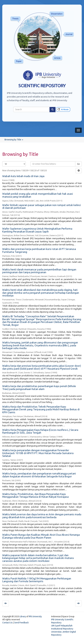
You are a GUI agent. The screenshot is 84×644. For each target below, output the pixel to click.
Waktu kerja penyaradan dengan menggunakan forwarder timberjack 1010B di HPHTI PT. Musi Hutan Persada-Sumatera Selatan (38, 453)
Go (78, 164)
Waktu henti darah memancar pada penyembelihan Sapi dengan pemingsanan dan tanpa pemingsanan (39, 271)
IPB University (35, 616)
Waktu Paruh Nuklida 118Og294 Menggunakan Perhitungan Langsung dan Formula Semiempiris (37, 580)
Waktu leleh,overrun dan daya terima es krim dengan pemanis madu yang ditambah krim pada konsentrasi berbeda (42, 516)
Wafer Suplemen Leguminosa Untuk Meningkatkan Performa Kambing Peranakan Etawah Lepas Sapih (37, 230)
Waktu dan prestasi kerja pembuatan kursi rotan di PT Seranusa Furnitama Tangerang (39, 250)
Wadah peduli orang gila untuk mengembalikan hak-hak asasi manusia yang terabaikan (38, 195)
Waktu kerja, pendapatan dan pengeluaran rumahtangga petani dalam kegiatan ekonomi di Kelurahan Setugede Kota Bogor (39, 475)
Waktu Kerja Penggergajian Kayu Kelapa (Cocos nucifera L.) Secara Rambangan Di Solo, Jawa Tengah (40, 431)
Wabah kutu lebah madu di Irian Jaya (23, 176)
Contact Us (7, 623)
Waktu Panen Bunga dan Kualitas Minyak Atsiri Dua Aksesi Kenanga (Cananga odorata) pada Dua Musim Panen (41, 536)
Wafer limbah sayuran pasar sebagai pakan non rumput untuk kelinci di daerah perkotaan (42, 206)
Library (23, 616)
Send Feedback (21, 623)
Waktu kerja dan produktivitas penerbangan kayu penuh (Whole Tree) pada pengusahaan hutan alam (39, 388)
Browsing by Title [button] (14, 140)
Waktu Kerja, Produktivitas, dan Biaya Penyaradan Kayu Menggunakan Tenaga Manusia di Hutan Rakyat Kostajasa (35, 495)
